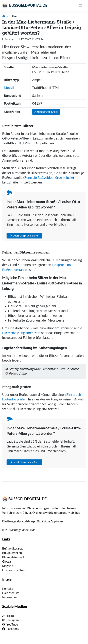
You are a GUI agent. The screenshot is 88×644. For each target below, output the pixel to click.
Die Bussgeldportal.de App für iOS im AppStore (33, 521)
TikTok (11, 616)
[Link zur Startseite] (4, 16)
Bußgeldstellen (12, 553)
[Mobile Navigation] (82, 5)
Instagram (13, 620)
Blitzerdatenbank (14, 557)
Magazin (8, 566)
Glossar (7, 561)
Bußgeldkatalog (12, 548)
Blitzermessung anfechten (21, 333)
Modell (9, 88)
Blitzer (14, 16)
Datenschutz (10, 593)
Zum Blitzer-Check (46, 112)
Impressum (9, 597)
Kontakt (7, 589)
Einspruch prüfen (13, 570)
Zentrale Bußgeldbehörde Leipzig (49, 178)
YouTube (12, 624)
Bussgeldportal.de (25, 6)
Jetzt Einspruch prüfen (24, 236)
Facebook (13, 629)
